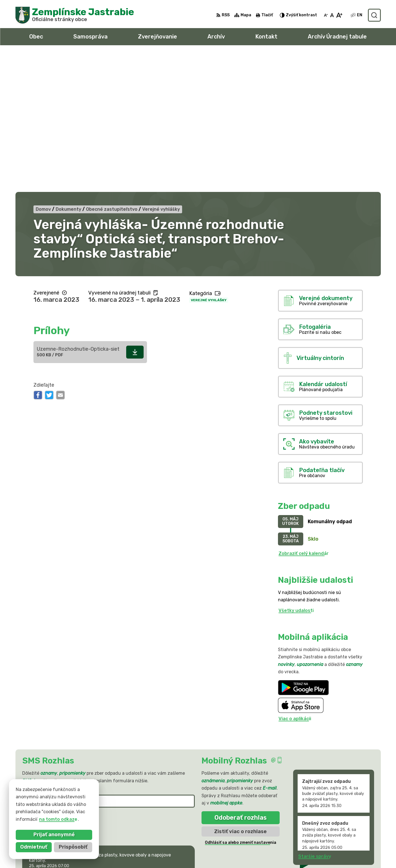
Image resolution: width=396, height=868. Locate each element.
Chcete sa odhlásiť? (42, 693)
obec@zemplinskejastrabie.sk (332, 849)
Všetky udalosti (296, 472)
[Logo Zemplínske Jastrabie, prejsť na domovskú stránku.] (75, 15)
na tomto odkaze (58, 819)
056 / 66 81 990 (317, 843)
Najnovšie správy (59, 740)
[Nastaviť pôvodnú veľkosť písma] (332, 15)
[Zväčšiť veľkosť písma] (339, 15)
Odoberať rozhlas (241, 679)
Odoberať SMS (50, 680)
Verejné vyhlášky (209, 162)
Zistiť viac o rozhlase (240, 693)
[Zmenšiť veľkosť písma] (326, 15)
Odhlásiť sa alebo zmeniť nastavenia (241, 704)
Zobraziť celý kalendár (304, 415)
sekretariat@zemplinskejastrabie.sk (340, 855)
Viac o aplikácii (295, 580)
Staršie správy (315, 718)
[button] (177, 739)
